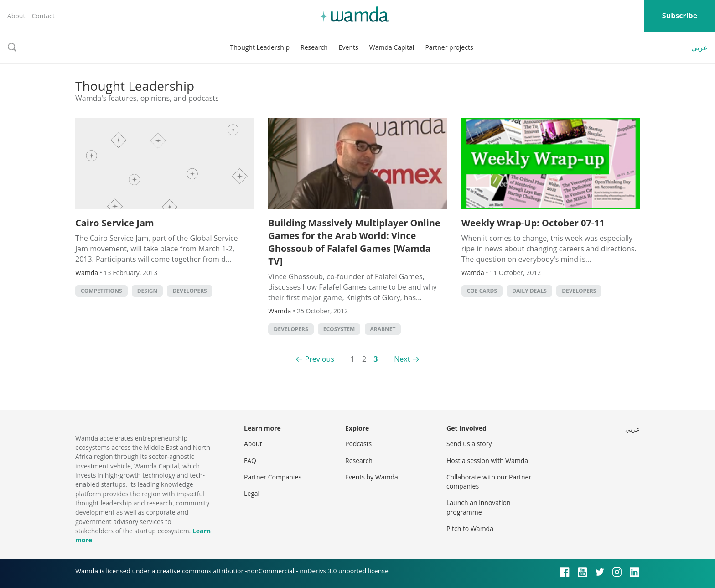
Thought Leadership (260, 47)
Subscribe (680, 16)
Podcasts (358, 444)
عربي (699, 47)
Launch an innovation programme (479, 507)
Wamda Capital (392, 47)
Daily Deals (529, 291)
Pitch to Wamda (470, 528)
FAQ (250, 461)
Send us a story (469, 444)
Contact (43, 16)
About (16, 16)
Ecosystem (339, 329)
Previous (320, 359)
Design (148, 291)
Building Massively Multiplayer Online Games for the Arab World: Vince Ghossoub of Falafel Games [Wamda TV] (354, 242)
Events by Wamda (372, 477)
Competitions (101, 291)
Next (402, 359)
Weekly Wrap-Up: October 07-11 (533, 223)
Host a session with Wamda (487, 461)
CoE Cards (482, 291)
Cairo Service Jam (115, 223)
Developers (189, 291)
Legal (252, 493)
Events (349, 47)
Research (314, 47)
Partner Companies (273, 477)
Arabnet (383, 329)
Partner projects (449, 47)
